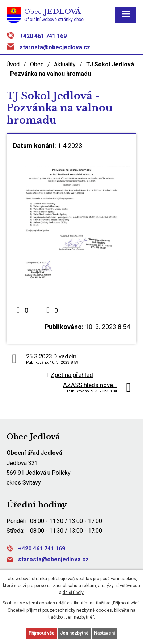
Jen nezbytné (74, 633)
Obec (37, 64)
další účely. (73, 593)
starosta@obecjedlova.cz (55, 47)
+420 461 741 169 (43, 36)
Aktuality (65, 64)
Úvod (13, 64)
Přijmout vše (42, 633)
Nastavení (104, 633)
